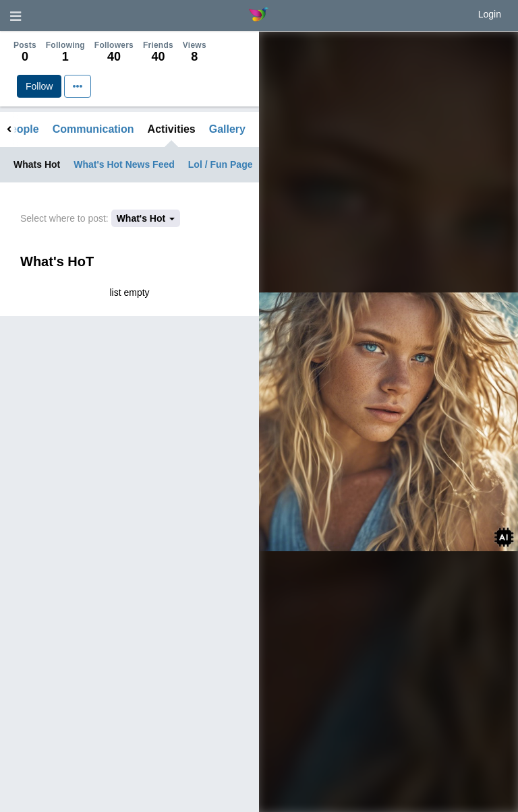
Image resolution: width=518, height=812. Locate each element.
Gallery (227, 129)
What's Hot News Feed (124, 164)
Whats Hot (37, 164)
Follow (39, 86)
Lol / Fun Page (221, 164)
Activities (172, 129)
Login (490, 14)
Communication (93, 129)
